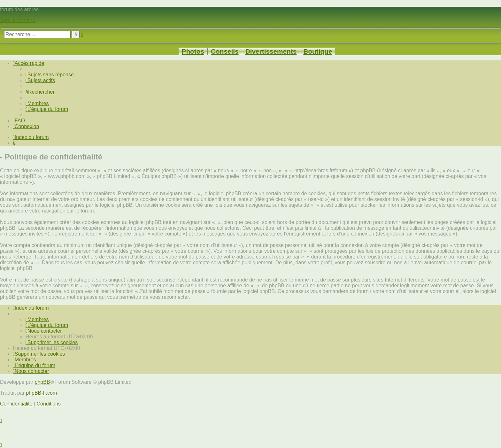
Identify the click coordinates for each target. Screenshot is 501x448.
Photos (193, 51)
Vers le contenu (18, 20)
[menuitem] (50, 75)
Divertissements (271, 51)
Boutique (318, 51)
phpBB (42, 382)
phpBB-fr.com (41, 393)
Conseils (225, 51)
